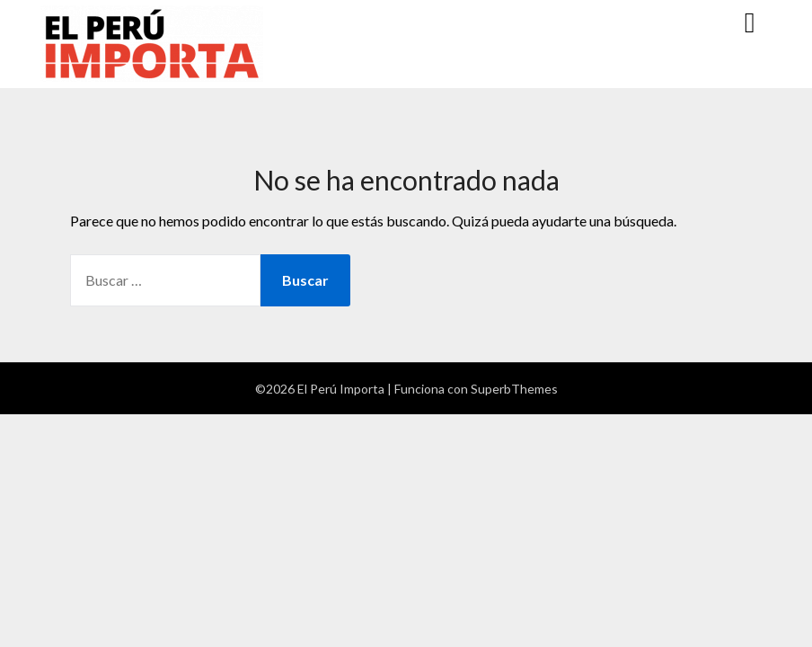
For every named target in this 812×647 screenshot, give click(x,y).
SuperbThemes (514, 389)
